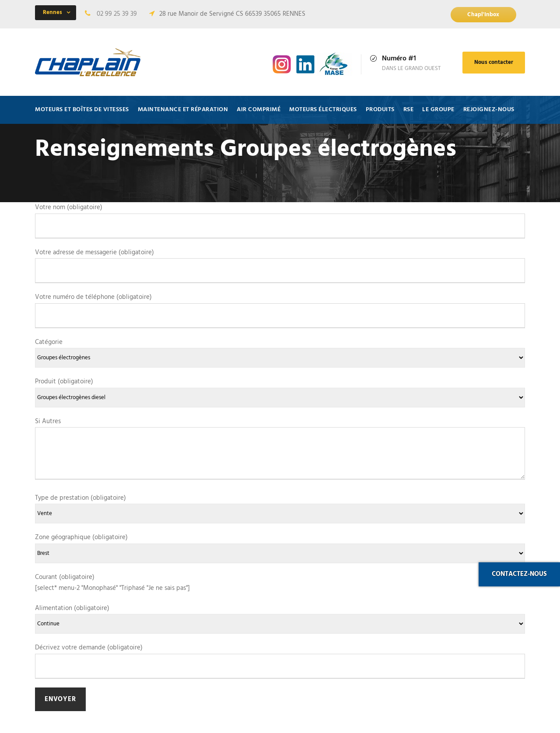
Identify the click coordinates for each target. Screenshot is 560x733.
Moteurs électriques (323, 110)
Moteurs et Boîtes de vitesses (82, 110)
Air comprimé (259, 110)
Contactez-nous (519, 574)
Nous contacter (494, 62)
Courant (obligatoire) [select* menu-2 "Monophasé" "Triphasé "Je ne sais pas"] (112, 583)
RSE (409, 110)
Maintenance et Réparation (183, 110)
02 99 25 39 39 (117, 14)
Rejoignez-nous (489, 110)
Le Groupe (438, 110)
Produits (380, 110)
